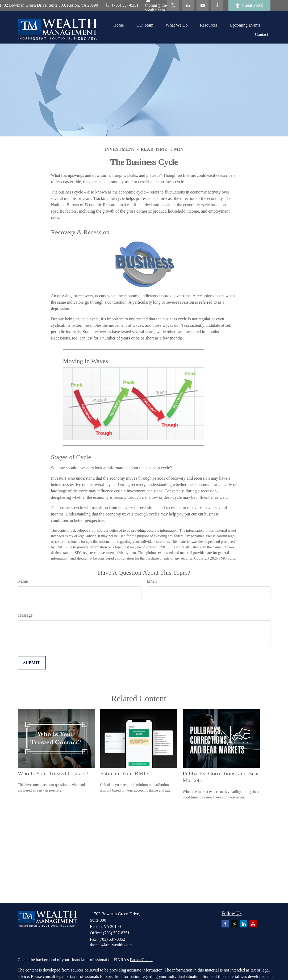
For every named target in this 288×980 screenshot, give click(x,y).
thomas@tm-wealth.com (111, 945)
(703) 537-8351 (122, 5)
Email (152, 581)
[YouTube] (203, 5)
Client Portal (249, 5)
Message (25, 615)
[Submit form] (32, 663)
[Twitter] (173, 5)
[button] (119, 25)
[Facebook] (217, 5)
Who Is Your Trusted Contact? (53, 773)
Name (23, 581)
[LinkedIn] (188, 5)
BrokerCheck (141, 960)
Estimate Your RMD (124, 773)
